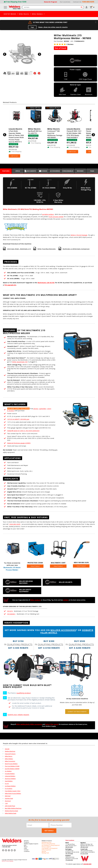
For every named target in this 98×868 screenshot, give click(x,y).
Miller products (35, 601)
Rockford (68, 857)
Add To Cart (14, 156)
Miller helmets (66, 583)
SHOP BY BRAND (10, 14)
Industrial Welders (10, 777)
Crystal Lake (84, 850)
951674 (10, 612)
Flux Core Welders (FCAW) (12, 767)
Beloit (67, 844)
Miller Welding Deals (11, 814)
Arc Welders (8, 772)
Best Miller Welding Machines (13, 809)
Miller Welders (37, 14)
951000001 (11, 615)
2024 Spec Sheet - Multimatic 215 (19, 249)
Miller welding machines (26, 583)
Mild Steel (8, 797)
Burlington (69, 850)
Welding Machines (10, 752)
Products (27, 843)
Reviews (80, 171)
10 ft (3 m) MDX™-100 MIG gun (18, 419)
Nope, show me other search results (53, 27)
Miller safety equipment (25, 592)
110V (6, 804)
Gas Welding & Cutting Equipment (51, 846)
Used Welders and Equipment (50, 849)
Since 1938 (17, 9)
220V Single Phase (10, 807)
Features (6, 171)
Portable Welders (10, 774)
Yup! (32, 27)
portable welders (48, 214)
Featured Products (10, 755)
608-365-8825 (69, 848)
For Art (7, 784)
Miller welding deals (23, 725)
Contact (26, 851)
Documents (30, 171)
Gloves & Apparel (46, 848)
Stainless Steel (9, 799)
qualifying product (24, 694)
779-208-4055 (69, 861)
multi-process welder (56, 217)
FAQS (92, 171)
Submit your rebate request (18, 716)
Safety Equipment (46, 851)
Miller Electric (24, 14)
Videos (43, 171)
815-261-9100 (84, 854)
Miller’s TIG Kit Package (79, 235)
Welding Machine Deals (11, 812)
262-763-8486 (69, 854)
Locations (27, 852)
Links (25, 849)
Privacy (7, 862)
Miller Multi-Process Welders (13, 794)
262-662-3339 (84, 848)
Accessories (55, 171)
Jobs (25, 846)
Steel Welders (9, 782)
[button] (39, 54)
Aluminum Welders (10, 779)
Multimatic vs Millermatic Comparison (76, 249)
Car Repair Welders (10, 787)
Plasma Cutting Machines (48, 845)
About (26, 848)
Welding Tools (45, 854)
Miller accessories (36, 725)
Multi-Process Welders (11, 765)
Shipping (11, 862)
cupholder (42, 409)
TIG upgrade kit (10, 285)
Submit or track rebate (77, 713)
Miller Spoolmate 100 (20, 362)
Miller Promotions (10, 762)
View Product (35, 567)
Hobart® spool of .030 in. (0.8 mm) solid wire (23, 431)
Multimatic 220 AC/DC (46, 283)
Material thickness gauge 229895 (19, 443)
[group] (22, 54)
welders (66, 601)
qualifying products (20, 645)
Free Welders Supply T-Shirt (13, 792)
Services (26, 842)
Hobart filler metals (52, 725)
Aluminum (8, 802)
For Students (9, 789)
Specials (7, 750)
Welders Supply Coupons (31, 845)
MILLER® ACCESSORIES (63, 631)
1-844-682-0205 (15, 524)
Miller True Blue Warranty (47, 249)
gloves (36, 409)
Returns (4, 862)
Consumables (68, 171)
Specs (18, 171)
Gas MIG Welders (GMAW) (12, 770)
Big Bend (83, 844)
